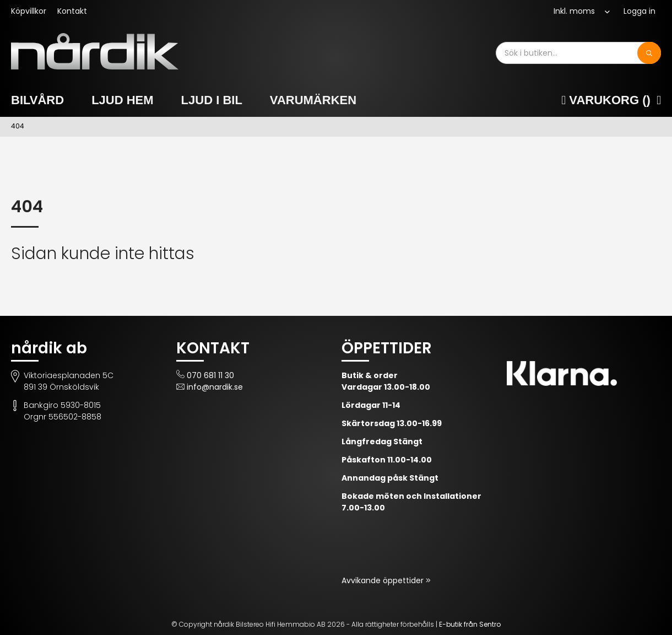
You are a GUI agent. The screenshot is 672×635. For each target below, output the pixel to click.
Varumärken (313, 100)
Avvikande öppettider (384, 580)
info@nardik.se (215, 387)
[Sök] (649, 53)
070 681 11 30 (210, 375)
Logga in (640, 11)
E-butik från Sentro (470, 624)
